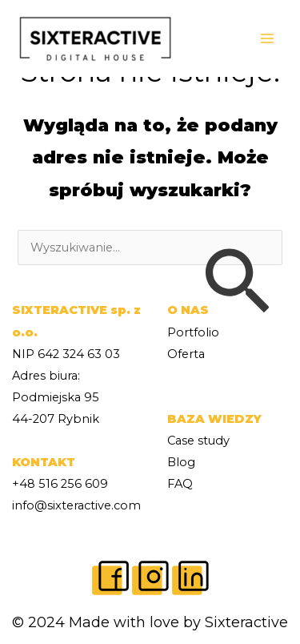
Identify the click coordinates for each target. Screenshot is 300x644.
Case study (198, 441)
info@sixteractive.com (76, 505)
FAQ (180, 484)
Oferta (186, 354)
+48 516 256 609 (60, 484)
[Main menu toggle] (267, 38)
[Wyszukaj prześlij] (236, 283)
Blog (181, 462)
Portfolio (193, 332)
